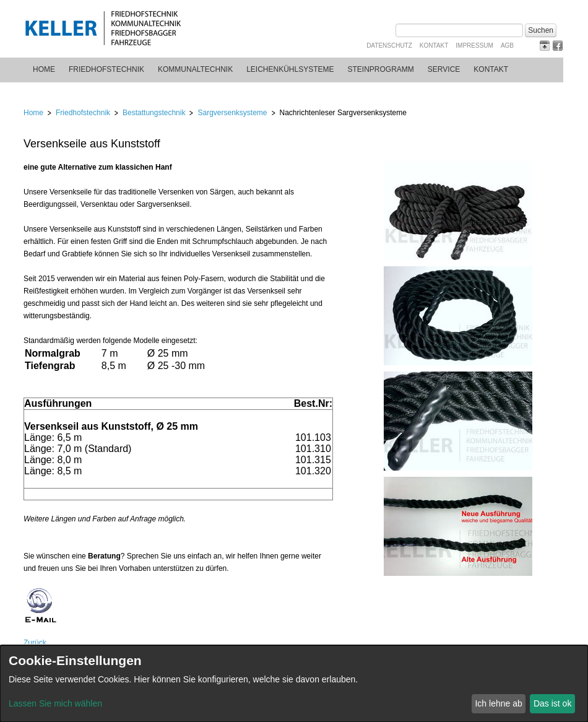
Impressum (474, 46)
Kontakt (434, 46)
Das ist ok (552, 703)
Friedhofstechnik (106, 69)
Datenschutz (389, 46)
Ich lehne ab (498, 703)
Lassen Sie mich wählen (55, 703)
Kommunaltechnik (195, 69)
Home (44, 69)
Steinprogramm (381, 69)
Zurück (35, 643)
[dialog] (294, 684)
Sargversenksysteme (232, 113)
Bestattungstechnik (154, 113)
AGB (507, 46)
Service (444, 69)
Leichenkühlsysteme (290, 69)
